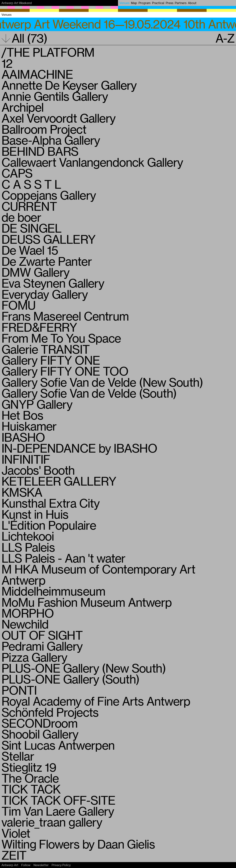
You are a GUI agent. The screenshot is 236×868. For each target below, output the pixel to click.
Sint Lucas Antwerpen (58, 745)
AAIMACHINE (37, 74)
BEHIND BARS (40, 151)
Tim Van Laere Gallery (58, 811)
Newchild (25, 624)
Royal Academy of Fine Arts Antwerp (96, 701)
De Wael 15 (30, 250)
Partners (181, 3)
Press (170, 3)
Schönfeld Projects (50, 712)
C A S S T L (31, 184)
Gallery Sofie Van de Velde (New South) (102, 382)
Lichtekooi (28, 536)
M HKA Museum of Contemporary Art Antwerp (98, 574)
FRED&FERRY (39, 327)
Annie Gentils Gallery (55, 96)
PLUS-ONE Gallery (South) (70, 679)
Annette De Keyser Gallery (69, 85)
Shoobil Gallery (40, 734)
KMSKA (22, 492)
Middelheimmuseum (53, 591)
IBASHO (23, 437)
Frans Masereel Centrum (65, 316)
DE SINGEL (31, 228)
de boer (21, 217)
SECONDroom (39, 723)
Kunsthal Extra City (50, 503)
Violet (16, 833)
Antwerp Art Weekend (17, 3)
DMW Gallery (36, 272)
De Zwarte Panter (47, 261)
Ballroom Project (44, 129)
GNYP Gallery (37, 404)
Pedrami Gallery (42, 646)
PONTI (19, 690)
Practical (158, 3)
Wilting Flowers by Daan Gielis (78, 844)
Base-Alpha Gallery (51, 140)
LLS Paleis (28, 547)
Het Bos (22, 415)
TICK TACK (31, 789)
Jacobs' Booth (38, 470)
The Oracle (30, 778)
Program (145, 3)
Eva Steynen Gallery (53, 283)
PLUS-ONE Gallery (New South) (84, 668)
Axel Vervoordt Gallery (59, 118)
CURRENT (29, 206)
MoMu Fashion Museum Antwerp (87, 602)
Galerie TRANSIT (46, 349)
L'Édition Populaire (49, 525)
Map (134, 3)
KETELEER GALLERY (59, 481)
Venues (124, 3)
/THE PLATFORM (48, 52)
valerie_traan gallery (52, 822)
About (192, 3)
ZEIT (14, 855)
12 (7, 63)
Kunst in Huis (35, 514)
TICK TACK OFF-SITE (58, 800)
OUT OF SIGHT (42, 635)
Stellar (18, 756)
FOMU (18, 305)
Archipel (23, 107)
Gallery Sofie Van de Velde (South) (89, 393)
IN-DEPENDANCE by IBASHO (79, 448)
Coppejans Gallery (49, 195)
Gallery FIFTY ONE (51, 360)
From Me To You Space (61, 338)
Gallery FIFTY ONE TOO (65, 371)
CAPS (17, 173)
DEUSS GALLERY (49, 239)
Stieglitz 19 (29, 767)
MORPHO (28, 613)
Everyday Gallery (45, 294)
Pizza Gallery (34, 657)
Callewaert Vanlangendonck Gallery (92, 162)
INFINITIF (26, 459)
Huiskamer (29, 426)
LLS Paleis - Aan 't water (63, 558)
